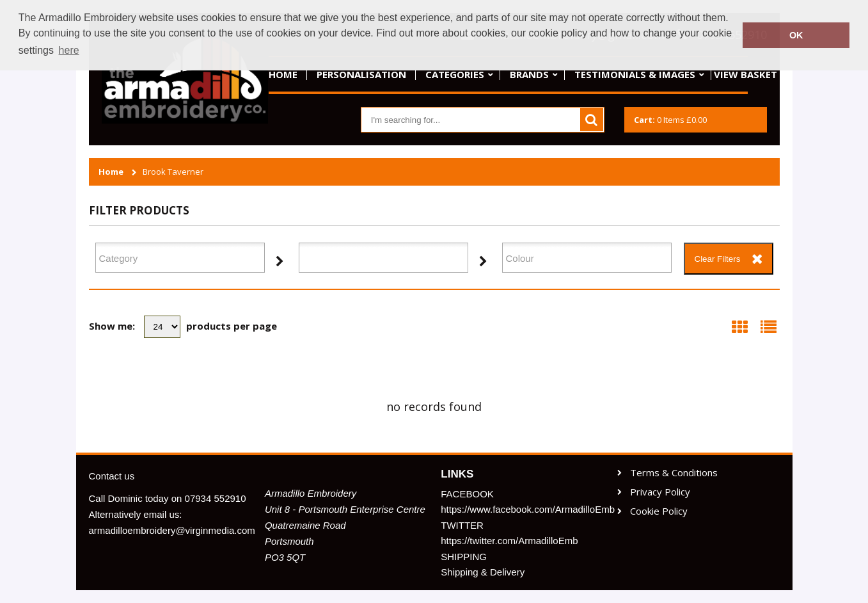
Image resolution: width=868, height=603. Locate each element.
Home (283, 74)
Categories (455, 74)
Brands (529, 74)
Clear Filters (718, 259)
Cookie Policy (659, 511)
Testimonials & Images (635, 74)
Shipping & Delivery (483, 572)
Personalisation (361, 74)
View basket (746, 74)
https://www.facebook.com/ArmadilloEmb (522, 509)
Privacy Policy (660, 492)
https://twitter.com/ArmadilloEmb (509, 541)
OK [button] (796, 35)
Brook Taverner (173, 172)
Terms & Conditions (674, 473)
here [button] (69, 50)
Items (670, 120)
